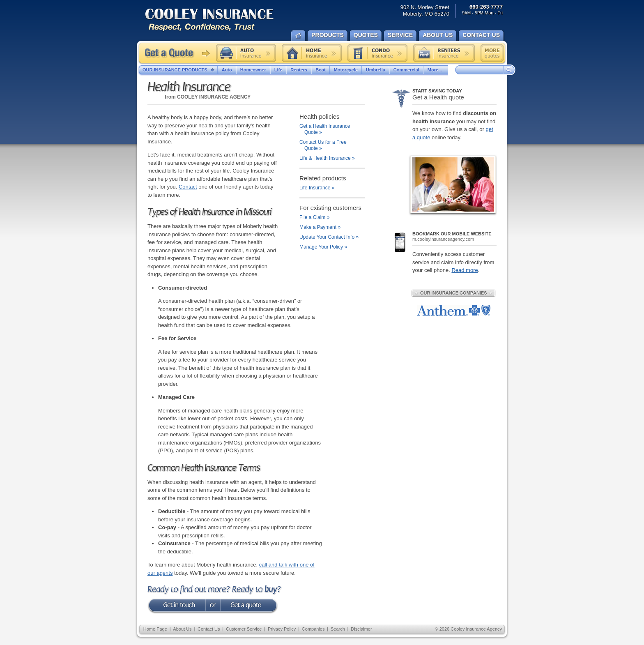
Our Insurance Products (180, 70)
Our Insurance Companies (453, 293)
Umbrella (376, 70)
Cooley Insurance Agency (218, 20)
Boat (320, 70)
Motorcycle (346, 70)
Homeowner (253, 70)
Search (338, 629)
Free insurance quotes (492, 53)
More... (436, 70)
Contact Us (209, 629)
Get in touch (176, 606)
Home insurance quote (312, 53)
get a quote (249, 606)
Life (278, 70)
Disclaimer (361, 629)
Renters (299, 70)
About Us (182, 629)
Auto (227, 70)
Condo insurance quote (377, 53)
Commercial (406, 70)
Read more (465, 270)
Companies (313, 629)
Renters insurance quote (444, 53)
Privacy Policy (282, 629)
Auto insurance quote (246, 53)
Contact (188, 187)
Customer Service (244, 629)
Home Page (155, 629)
